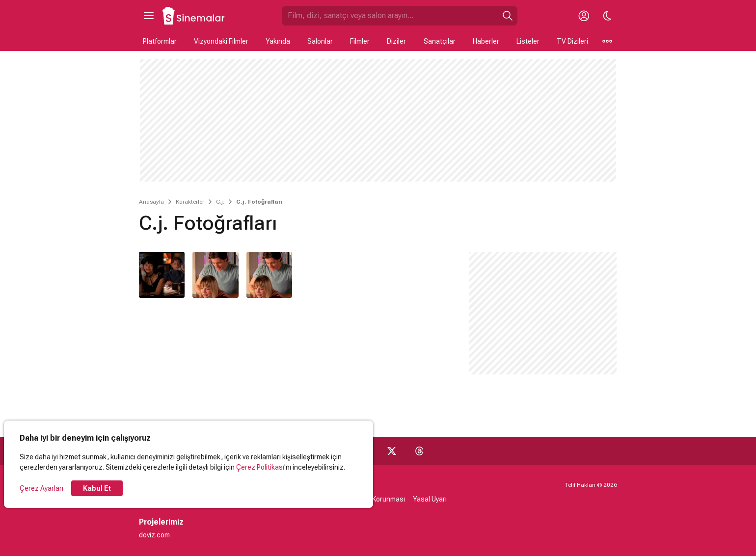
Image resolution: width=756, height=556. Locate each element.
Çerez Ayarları (41, 488)
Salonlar (320, 41)
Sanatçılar (440, 41)
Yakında (278, 41)
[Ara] (508, 16)
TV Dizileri (572, 41)
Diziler (396, 41)
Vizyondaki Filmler (221, 41)
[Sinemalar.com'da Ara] (390, 16)
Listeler (528, 41)
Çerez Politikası (260, 467)
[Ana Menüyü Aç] (149, 16)
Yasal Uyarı (430, 499)
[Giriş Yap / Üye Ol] (584, 16)
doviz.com (154, 535)
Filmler (360, 41)
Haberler (486, 41)
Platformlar (160, 41)
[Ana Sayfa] (194, 16)
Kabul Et (97, 488)
